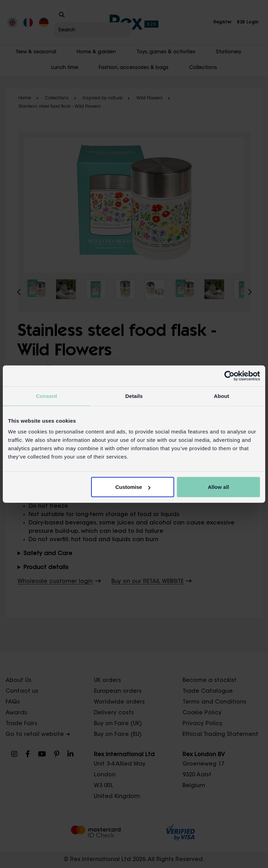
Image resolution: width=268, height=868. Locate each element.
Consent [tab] (47, 396)
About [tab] (222, 396)
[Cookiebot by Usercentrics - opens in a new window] (229, 376)
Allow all (218, 487)
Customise (133, 487)
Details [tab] (134, 396)
